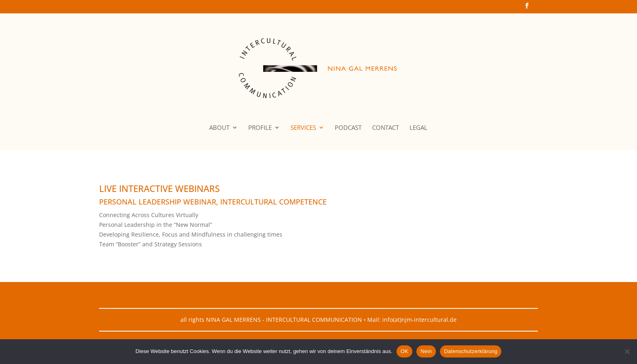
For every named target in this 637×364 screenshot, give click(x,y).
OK (404, 351)
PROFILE (260, 128)
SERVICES (303, 128)
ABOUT (219, 128)
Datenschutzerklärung (471, 351)
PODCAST (348, 128)
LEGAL (418, 128)
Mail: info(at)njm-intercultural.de (412, 320)
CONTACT (386, 128)
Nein (426, 351)
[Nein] (627, 351)
